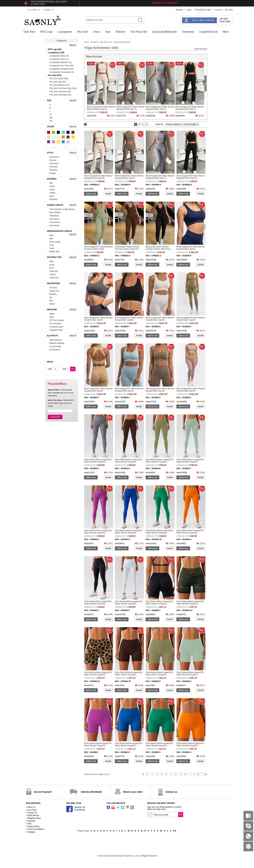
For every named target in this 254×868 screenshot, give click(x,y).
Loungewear (65, 32)
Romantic (54, 167)
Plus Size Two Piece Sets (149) (63, 88)
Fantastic (53, 170)
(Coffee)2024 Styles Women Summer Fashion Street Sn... (127, 248)
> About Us (31, 807)
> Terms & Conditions (35, 829)
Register (180, 10)
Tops (108, 32)
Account (218, 10)
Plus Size (83, 32)
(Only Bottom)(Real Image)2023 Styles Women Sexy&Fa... (98, 461)
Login (189, 10)
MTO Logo (46, 32)
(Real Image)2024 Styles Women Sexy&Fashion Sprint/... (191, 248)
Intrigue (53, 173)
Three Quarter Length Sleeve (62, 209)
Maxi (51, 235)
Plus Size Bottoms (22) (59, 85)
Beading (53, 294)
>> (195, 774)
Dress (97, 32)
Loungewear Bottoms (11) (61, 62)
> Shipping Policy (33, 818)
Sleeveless (54, 216)
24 (139, 124)
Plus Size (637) (55, 75)
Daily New (29, 32)
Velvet (52, 190)
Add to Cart (91, 194)
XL (51, 114)
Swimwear (188, 32)
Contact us (171, 792)
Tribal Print (54, 278)
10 (185, 774)
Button (52, 304)
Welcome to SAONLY (165, 3)
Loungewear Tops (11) (59, 59)
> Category (31, 832)
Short (52, 248)
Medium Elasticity (57, 343)
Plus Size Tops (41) (58, 82)
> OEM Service (32, 815)
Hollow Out (54, 291)
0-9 (175, 831)
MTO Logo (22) (55, 49)
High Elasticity (55, 340)
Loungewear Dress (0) (59, 56)
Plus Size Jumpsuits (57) (60, 92)
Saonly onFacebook (80, 808)
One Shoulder (55, 324)
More (226, 32)
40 (143, 124)
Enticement (54, 157)
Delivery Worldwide (91, 792)
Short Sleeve (55, 212)
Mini (51, 239)
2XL (51, 118)
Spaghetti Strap (56, 330)
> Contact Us (31, 813)
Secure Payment (43, 792)
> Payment (30, 821)
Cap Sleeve (54, 225)
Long (52, 245)
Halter (52, 314)
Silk (51, 183)
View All (73, 45)
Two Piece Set (139, 32)
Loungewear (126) (56, 53)
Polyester (53, 199)
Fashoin (53, 160)
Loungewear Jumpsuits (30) (61, 69)
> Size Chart (31, 810)
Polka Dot (54, 271)
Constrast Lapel (56, 327)
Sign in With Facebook (203, 20)
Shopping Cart (202, 10)
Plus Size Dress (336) (59, 79)
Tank (51, 317)
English (49, 10)
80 (147, 124)
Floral (52, 265)
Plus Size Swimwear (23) (60, 95)
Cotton (52, 186)
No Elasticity (55, 350)
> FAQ (29, 824)
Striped (52, 275)
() (113, 116)
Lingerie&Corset (209, 32)
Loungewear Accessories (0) (62, 72)
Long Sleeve (55, 222)
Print (51, 268)
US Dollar (34, 10)
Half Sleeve (54, 219)
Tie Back (53, 288)
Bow (51, 301)
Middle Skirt (55, 252)
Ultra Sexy (54, 163)
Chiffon (52, 193)
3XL (51, 121)
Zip (51, 297)
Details (108, 194)
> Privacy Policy (33, 826)
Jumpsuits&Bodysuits (165, 32)
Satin (52, 196)
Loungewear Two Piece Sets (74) (62, 66)
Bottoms (121, 32)
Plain (52, 262)
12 (136, 124)
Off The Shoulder (57, 320)
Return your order (133, 792)
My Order (229, 10)
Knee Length (55, 242)
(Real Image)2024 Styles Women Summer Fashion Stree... (98, 248)
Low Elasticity (55, 346)
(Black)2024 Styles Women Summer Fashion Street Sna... (159, 248)
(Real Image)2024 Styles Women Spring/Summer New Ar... (101, 108)
